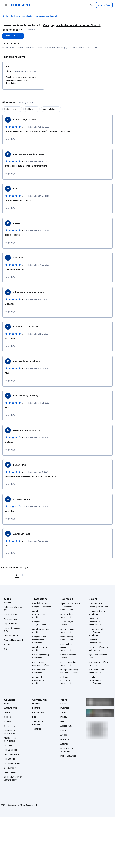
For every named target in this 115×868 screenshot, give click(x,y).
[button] (16, 568)
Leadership (9, 712)
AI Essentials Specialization (67, 608)
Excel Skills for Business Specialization (67, 647)
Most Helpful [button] (49, 109)
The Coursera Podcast (38, 723)
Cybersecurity (11, 615)
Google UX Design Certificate (40, 649)
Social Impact (10, 768)
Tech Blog (37, 729)
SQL (6, 649)
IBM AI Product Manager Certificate (41, 664)
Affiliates (64, 744)
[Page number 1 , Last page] (17, 575)
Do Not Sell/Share (68, 756)
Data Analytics (10, 619)
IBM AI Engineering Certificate (41, 656)
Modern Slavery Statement (68, 750)
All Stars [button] (29, 109)
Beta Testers (38, 712)
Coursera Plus (10, 726)
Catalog (8, 721)
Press (63, 703)
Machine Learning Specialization (68, 664)
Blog (34, 717)
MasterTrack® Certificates (10, 739)
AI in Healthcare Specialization (67, 631)
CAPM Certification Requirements (97, 613)
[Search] (92, 5)
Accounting (9, 603)
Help (63, 721)
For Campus (10, 759)
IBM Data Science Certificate (40, 671)
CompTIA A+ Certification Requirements (95, 622)
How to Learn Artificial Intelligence (98, 664)
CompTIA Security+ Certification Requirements (97, 632)
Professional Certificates (10, 732)
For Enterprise (11, 750)
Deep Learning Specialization (67, 638)
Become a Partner (12, 763)
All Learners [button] (10, 109)
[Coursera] (20, 5)
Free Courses (10, 772)
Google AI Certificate (42, 607)
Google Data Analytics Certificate (41, 623)
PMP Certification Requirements (96, 671)
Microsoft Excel (11, 636)
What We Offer (11, 708)
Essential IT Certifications (95, 641)
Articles (64, 735)
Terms (63, 712)
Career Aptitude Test (98, 607)
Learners (36, 703)
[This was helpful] (10, 139)
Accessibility (66, 726)
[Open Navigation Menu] (6, 5)
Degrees (8, 745)
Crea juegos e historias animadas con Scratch (72, 25)
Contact (64, 730)
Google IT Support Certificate (41, 631)
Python (7, 645)
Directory (65, 739)
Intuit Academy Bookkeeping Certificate (39, 680)
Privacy (64, 717)
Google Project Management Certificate (39, 640)
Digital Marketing (12, 624)
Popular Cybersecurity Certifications (95, 680)
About (7, 703)
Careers (8, 717)
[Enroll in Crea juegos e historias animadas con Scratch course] (13, 36)
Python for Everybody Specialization (67, 680)
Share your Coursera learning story (13, 778)
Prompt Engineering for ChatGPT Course (69, 671)
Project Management (14, 640)
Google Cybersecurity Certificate (39, 614)
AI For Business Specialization (67, 616)
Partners (36, 708)
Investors (65, 708)
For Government (12, 754)
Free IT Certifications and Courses (98, 649)
